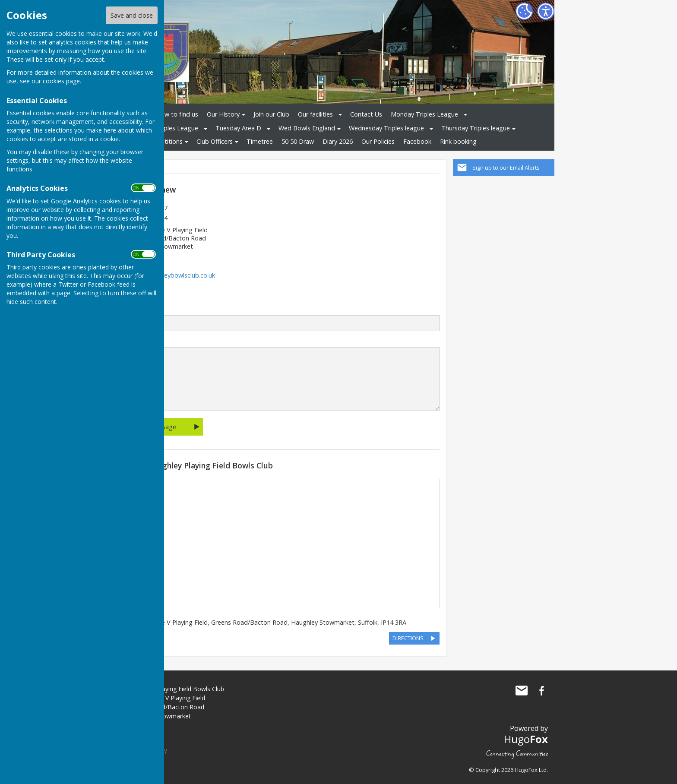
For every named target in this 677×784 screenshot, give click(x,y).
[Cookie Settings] (524, 11)
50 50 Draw (298, 141)
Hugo (526, 739)
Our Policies (378, 141)
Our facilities (315, 114)
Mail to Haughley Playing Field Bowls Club (522, 691)
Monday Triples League (424, 114)
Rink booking (458, 141)
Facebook (417, 141)
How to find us (177, 114)
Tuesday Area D (238, 128)
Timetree (260, 141)
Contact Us (366, 114)
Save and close (132, 15)
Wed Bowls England (307, 128)
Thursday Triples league (476, 128)
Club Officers (215, 141)
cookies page (61, 81)
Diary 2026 (338, 141)
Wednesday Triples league (386, 128)
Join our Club (271, 114)
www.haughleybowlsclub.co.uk (172, 275)
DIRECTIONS (408, 638)
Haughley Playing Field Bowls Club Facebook (541, 691)
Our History (223, 114)
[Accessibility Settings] (546, 11)
